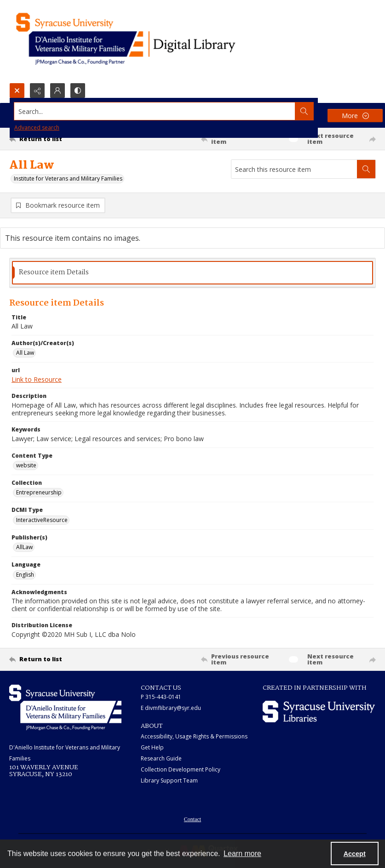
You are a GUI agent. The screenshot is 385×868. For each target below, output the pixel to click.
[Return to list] (58, 139)
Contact (192, 819)
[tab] (192, 273)
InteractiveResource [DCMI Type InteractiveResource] (42, 520)
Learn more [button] (242, 854)
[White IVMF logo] (65, 707)
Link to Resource (37, 379)
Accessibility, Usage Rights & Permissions (194, 736)
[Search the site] (155, 111)
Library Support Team (169, 780)
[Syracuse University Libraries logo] (319, 712)
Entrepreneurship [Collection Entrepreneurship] (39, 492)
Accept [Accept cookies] (355, 854)
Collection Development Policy (181, 769)
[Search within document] (366, 169)
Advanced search (37, 128)
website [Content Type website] (26, 465)
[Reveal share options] (37, 91)
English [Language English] (25, 575)
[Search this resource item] (294, 169)
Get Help (152, 747)
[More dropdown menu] (355, 116)
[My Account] (57, 91)
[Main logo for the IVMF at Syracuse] (147, 41)
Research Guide (161, 758)
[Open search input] (17, 91)
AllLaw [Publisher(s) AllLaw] (24, 547)
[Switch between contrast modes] (78, 91)
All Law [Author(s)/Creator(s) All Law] (25, 353)
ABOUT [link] (152, 726)
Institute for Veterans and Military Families (68, 179)
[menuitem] (192, 818)
